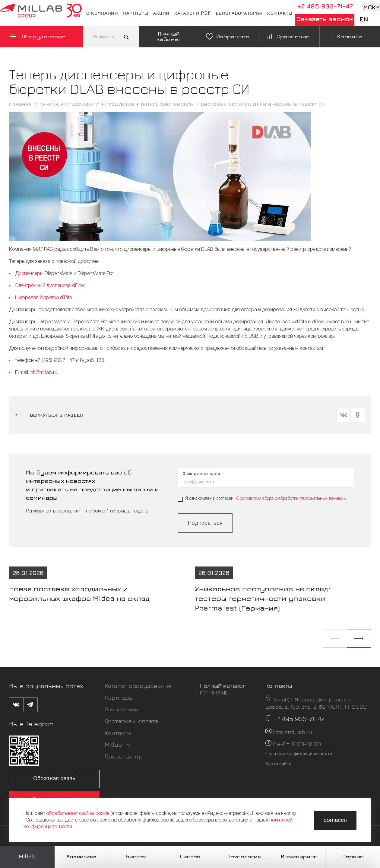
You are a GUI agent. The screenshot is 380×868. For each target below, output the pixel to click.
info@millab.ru (293, 732)
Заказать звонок (325, 19)
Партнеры (135, 13)
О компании (102, 13)
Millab (27, 856)
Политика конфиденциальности (299, 754)
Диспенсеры (29, 274)
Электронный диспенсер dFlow (50, 286)
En (364, 19)
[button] (335, 639)
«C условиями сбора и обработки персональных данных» (290, 499)
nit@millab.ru (44, 373)
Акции (161, 13)
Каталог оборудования (138, 686)
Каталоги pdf (193, 13)
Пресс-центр (123, 756)
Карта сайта (278, 764)
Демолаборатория (239, 13)
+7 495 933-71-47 (325, 6)
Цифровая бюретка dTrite (43, 298)
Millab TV (117, 744)
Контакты (280, 13)
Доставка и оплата (131, 721)
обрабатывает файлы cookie (78, 814)
